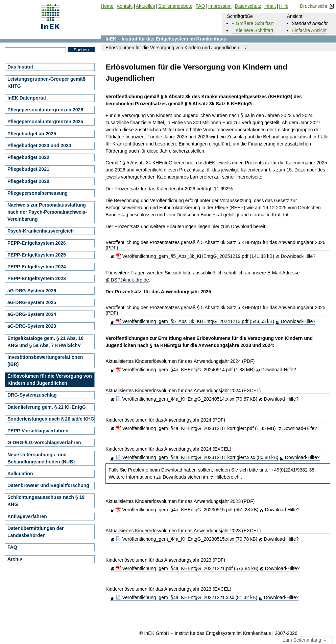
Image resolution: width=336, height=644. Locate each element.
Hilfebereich (227, 477)
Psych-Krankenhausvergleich (41, 231)
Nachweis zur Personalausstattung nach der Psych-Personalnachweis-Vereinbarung (47, 212)
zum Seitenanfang (305, 640)
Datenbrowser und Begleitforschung (48, 485)
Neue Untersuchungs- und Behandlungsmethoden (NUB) (41, 458)
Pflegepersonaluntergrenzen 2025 (45, 122)
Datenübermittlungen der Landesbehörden (35, 532)
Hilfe (284, 6)
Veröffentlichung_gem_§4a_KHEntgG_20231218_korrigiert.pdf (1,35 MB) (196, 428)
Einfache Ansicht (309, 30)
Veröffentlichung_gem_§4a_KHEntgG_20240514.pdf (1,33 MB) (185, 370)
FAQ (12, 547)
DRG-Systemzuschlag (32, 395)
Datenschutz (248, 6)
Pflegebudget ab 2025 (32, 134)
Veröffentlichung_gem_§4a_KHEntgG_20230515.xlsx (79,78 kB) (187, 539)
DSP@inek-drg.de (130, 280)
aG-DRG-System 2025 (32, 302)
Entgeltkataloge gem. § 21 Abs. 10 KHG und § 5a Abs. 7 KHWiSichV (45, 342)
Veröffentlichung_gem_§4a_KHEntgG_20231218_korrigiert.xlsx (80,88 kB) (197, 457)
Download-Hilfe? (298, 256)
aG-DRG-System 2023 (32, 326)
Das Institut (20, 67)
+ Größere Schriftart (253, 23)
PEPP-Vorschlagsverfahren (38, 431)
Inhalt (270, 6)
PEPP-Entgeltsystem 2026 (37, 243)
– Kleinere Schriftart (252, 30)
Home (107, 6)
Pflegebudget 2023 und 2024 (39, 145)
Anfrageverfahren (27, 516)
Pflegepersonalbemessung (38, 193)
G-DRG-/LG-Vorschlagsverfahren (44, 442)
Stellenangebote (175, 6)
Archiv (15, 559)
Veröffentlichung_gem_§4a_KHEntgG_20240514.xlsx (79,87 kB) (187, 399)
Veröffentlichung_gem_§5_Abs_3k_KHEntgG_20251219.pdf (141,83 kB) (195, 256)
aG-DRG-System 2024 (32, 314)
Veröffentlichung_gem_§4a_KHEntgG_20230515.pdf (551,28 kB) (187, 510)
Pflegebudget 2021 (28, 169)
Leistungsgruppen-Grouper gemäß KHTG (46, 83)
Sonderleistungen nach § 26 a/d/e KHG (51, 419)
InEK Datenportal (27, 98)
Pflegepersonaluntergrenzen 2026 (45, 110)
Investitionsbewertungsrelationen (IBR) (45, 361)
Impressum (220, 6)
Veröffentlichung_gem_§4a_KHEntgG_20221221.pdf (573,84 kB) (187, 568)
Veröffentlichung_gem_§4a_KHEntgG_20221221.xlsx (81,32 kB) (187, 597)
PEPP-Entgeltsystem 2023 (37, 278)
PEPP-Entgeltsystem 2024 (37, 267)
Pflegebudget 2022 (28, 157)
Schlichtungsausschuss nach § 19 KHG (46, 501)
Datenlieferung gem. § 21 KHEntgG (47, 407)
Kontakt (125, 6)
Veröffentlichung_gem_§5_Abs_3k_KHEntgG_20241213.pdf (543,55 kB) (195, 321)
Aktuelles (146, 6)
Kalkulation (20, 474)
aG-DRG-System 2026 (32, 291)
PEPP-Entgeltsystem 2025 (37, 255)
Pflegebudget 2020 (28, 181)
